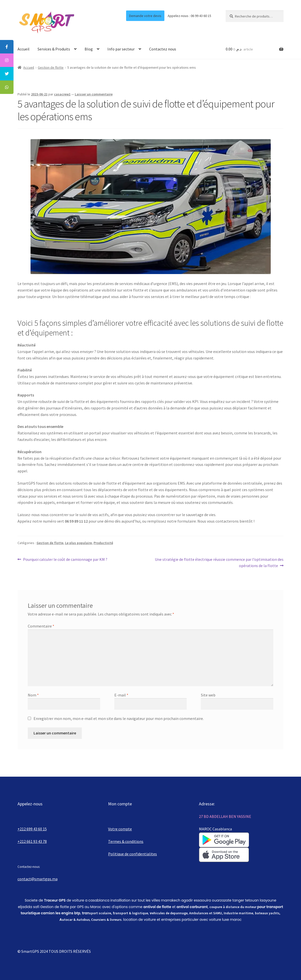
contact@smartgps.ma (38, 879)
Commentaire (41, 626)
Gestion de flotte (51, 67)
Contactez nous (163, 49)
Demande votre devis (145, 16)
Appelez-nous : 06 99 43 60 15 (189, 16)
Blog (89, 49)
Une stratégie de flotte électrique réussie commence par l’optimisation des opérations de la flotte (219, 562)
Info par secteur (121, 49)
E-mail (121, 695)
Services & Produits (54, 49)
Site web (208, 695)
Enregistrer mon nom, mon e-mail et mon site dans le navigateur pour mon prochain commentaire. (119, 718)
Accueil (24, 49)
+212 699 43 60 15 (32, 829)
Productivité (103, 543)
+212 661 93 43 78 (32, 841)
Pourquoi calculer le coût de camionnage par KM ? (65, 560)
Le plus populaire (78, 543)
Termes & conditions (126, 841)
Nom (33, 695)
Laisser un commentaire (94, 94)
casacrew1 (62, 94)
